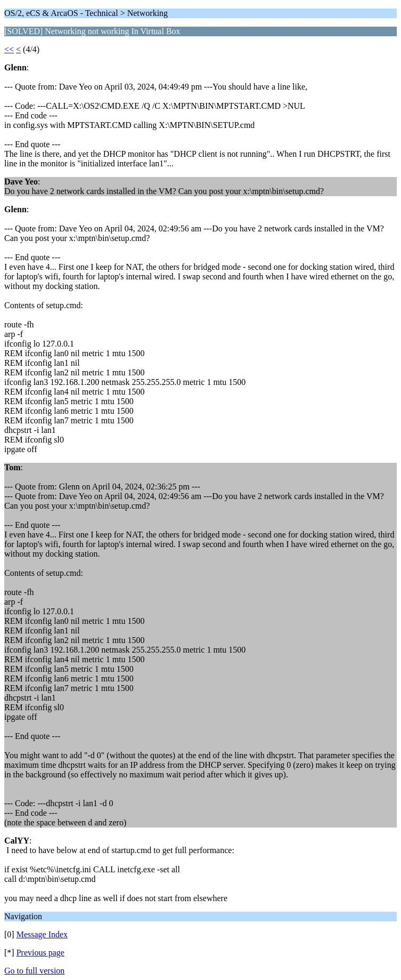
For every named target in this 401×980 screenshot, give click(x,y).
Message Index (42, 934)
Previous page (40, 953)
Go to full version (34, 971)
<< (9, 49)
